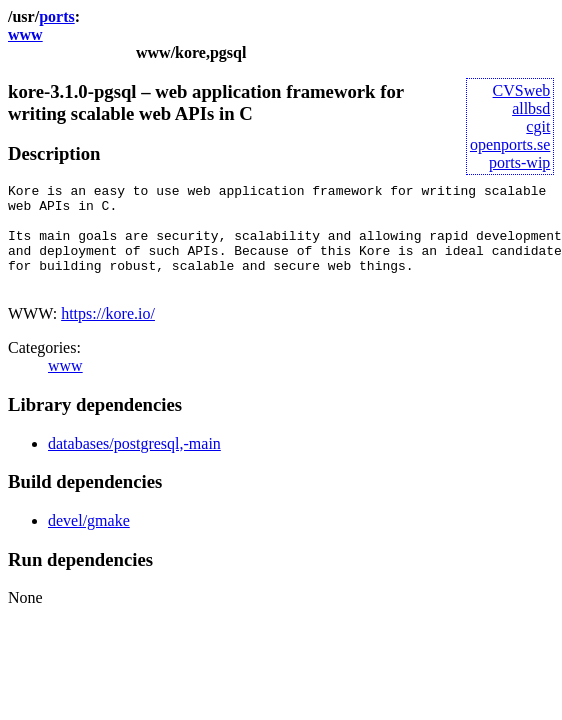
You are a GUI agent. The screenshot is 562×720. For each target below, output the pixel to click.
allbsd (531, 108)
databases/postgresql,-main (134, 464)
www (25, 34)
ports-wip (519, 162)
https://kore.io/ (108, 334)
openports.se (510, 144)
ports (57, 16)
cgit (538, 126)
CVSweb (522, 90)
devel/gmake (89, 541)
